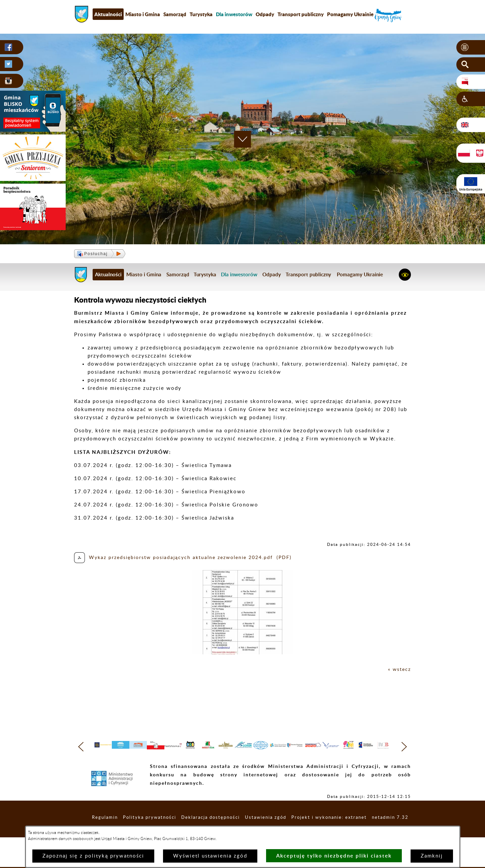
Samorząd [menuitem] (175, 14)
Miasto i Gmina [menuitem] (143, 14)
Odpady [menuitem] (265, 14)
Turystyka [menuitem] (201, 14)
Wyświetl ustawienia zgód (210, 856)
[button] (471, 48)
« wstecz (399, 669)
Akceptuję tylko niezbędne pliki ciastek (334, 856)
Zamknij (432, 856)
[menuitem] (234, 14)
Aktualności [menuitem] (108, 14)
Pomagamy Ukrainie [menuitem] (350, 14)
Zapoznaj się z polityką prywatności (93, 856)
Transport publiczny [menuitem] (301, 14)
